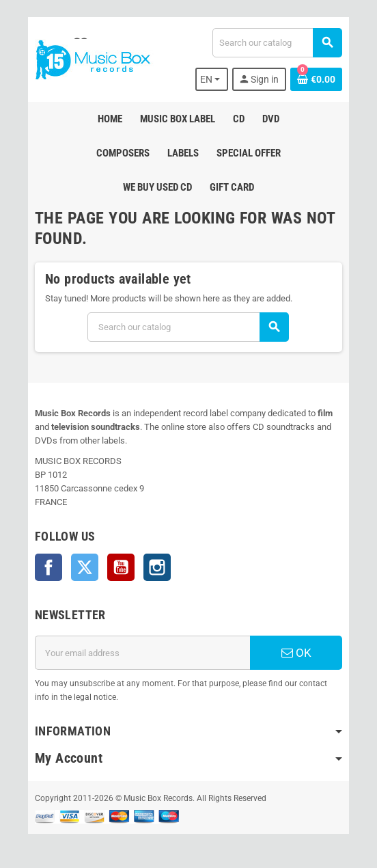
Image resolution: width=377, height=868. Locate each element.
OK (296, 653)
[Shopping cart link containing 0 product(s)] (316, 79)
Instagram (157, 567)
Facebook (48, 567)
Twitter (85, 567)
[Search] (277, 43)
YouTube (121, 567)
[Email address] (142, 653)
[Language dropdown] (212, 79)
